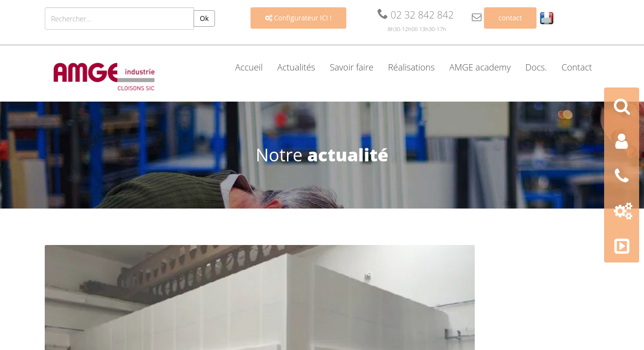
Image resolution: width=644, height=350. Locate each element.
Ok (204, 18)
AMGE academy (480, 67)
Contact (577, 67)
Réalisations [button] (411, 67)
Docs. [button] (536, 67)
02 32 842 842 (416, 15)
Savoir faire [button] (352, 67)
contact (510, 18)
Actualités (296, 67)
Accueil (249, 67)
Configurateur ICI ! (298, 18)
